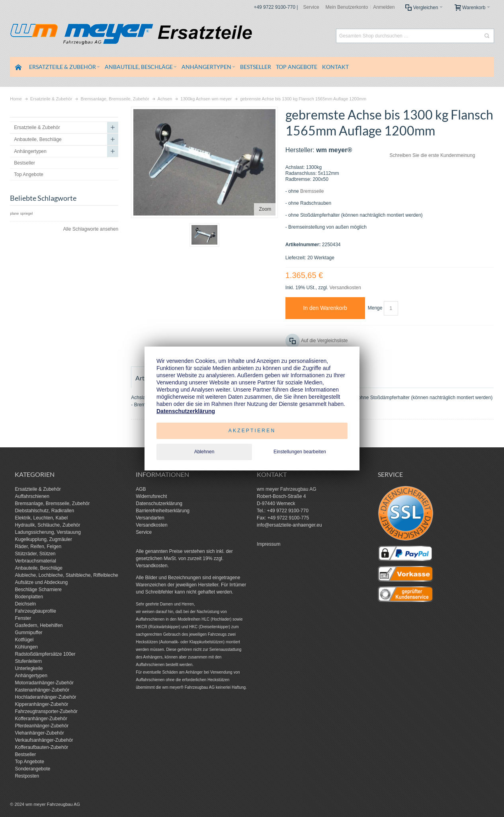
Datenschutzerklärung (159, 504)
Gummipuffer (28, 633)
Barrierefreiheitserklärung (163, 511)
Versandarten (150, 518)
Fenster (23, 618)
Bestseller (25, 754)
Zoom (265, 209)
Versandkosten (345, 288)
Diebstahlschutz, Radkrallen (44, 511)
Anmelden (384, 7)
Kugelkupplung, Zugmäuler (43, 539)
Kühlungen (26, 647)
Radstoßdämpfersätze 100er (45, 654)
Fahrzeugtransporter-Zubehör (46, 711)
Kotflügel (24, 640)
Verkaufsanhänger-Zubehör (44, 740)
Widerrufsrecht (151, 496)
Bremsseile (312, 191)
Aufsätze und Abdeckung (41, 582)
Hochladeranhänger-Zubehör (45, 697)
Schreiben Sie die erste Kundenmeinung (433, 155)
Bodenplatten (29, 597)
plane (14, 214)
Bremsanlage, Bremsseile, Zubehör (52, 504)
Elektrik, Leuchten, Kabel (41, 518)
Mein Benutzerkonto (347, 7)
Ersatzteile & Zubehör (38, 489)
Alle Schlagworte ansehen (91, 229)
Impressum (269, 544)
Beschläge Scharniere (38, 590)
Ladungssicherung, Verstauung (48, 532)
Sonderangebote (32, 769)
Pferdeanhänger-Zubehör (42, 726)
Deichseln (25, 604)
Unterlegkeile (29, 668)
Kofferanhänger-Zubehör (41, 719)
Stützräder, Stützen (35, 554)
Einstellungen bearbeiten (300, 452)
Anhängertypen (31, 676)
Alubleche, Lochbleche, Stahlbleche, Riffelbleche (66, 575)
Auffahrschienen (32, 496)
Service (311, 7)
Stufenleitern (28, 661)
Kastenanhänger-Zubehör (42, 690)
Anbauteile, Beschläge (38, 568)
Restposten (27, 776)
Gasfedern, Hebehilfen (39, 625)
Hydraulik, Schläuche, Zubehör (47, 525)
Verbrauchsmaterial (35, 561)
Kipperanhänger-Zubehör (41, 704)
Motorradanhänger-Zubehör (44, 683)
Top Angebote (29, 762)
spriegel (27, 214)
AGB (141, 489)
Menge (375, 308)
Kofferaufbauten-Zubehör (41, 747)
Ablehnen (204, 452)
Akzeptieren (252, 431)
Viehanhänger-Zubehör (39, 733)
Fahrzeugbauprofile (35, 611)
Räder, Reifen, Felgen (38, 547)
